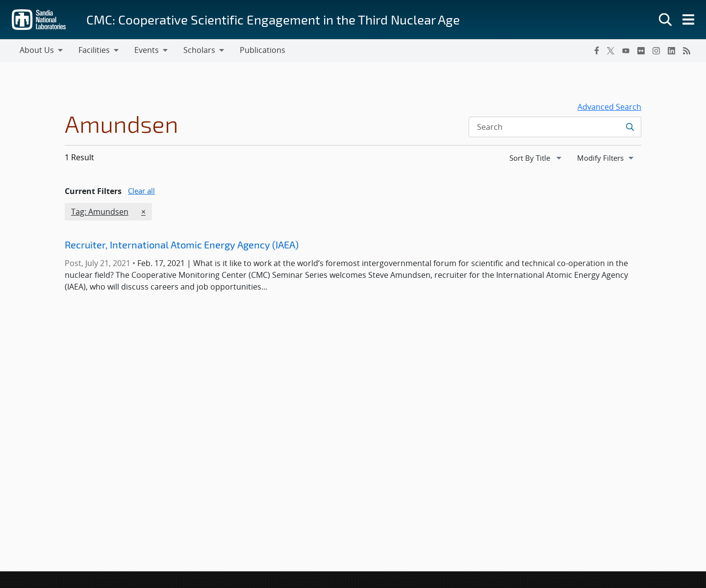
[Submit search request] (630, 127)
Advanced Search (609, 107)
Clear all (141, 191)
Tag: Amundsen (100, 211)
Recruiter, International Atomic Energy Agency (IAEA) (182, 245)
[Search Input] (555, 127)
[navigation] (536, 158)
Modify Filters (609, 157)
